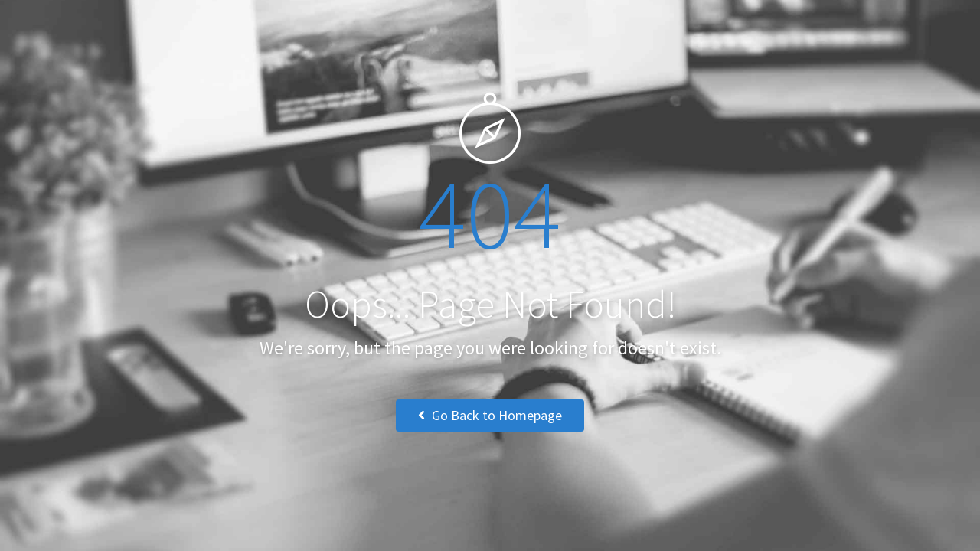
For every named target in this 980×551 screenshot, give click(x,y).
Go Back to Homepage (490, 415)
